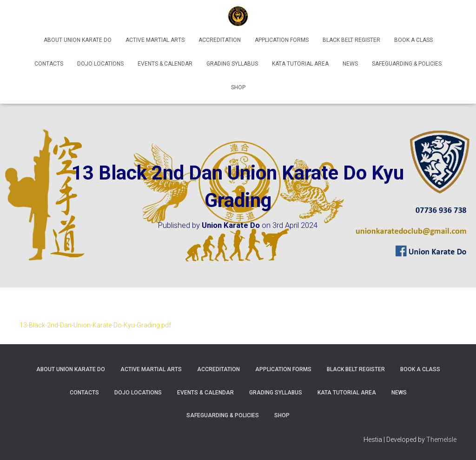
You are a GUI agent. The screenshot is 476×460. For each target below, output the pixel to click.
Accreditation (220, 40)
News (350, 64)
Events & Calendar (165, 64)
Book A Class (413, 40)
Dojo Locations (100, 64)
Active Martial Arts (155, 40)
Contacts (49, 64)
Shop (238, 87)
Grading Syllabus (232, 64)
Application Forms (282, 40)
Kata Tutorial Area (300, 64)
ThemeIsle (441, 440)
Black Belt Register (351, 40)
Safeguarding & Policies (407, 64)
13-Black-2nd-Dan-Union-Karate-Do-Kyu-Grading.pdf (95, 325)
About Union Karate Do (78, 40)
